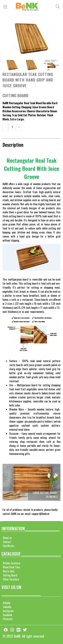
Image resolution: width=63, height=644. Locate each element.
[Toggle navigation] (6, 7)
